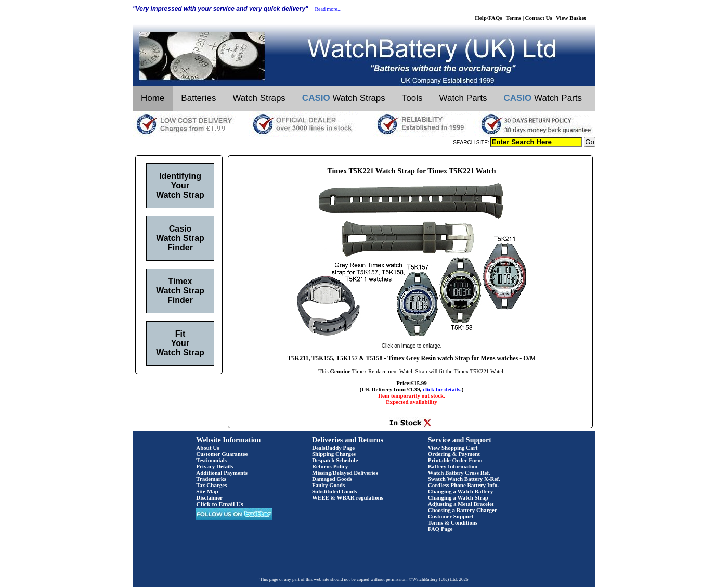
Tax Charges (211, 485)
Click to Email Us (219, 504)
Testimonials (211, 460)
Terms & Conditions (453, 522)
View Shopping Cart (453, 448)
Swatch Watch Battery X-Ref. (464, 479)
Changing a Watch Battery (460, 491)
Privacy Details (214, 466)
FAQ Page (440, 529)
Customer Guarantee (222, 454)
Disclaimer (209, 497)
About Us (207, 448)
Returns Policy (330, 466)
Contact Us (539, 18)
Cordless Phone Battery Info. (463, 485)
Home (153, 98)
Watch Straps (259, 98)
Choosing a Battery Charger (463, 510)
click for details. (442, 389)
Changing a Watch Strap (458, 497)
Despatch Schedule (335, 460)
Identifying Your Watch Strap (180, 186)
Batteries (198, 98)
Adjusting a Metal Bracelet (461, 504)
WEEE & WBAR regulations (348, 497)
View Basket (571, 18)
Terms (514, 18)
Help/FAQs (488, 18)
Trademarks (211, 479)
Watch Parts (463, 98)
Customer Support (451, 516)
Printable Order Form (455, 460)
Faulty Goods (328, 485)
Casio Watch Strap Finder (180, 238)
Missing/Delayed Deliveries (345, 473)
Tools (412, 98)
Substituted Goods (335, 491)
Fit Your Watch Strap (180, 343)
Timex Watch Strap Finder (180, 291)
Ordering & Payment (454, 454)
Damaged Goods (332, 479)
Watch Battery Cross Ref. (459, 473)
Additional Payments (222, 473)
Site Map (207, 491)
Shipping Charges (334, 454)
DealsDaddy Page (333, 448)
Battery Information (453, 466)
